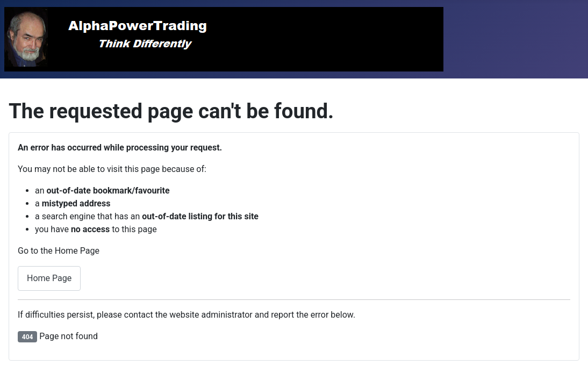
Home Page (49, 278)
